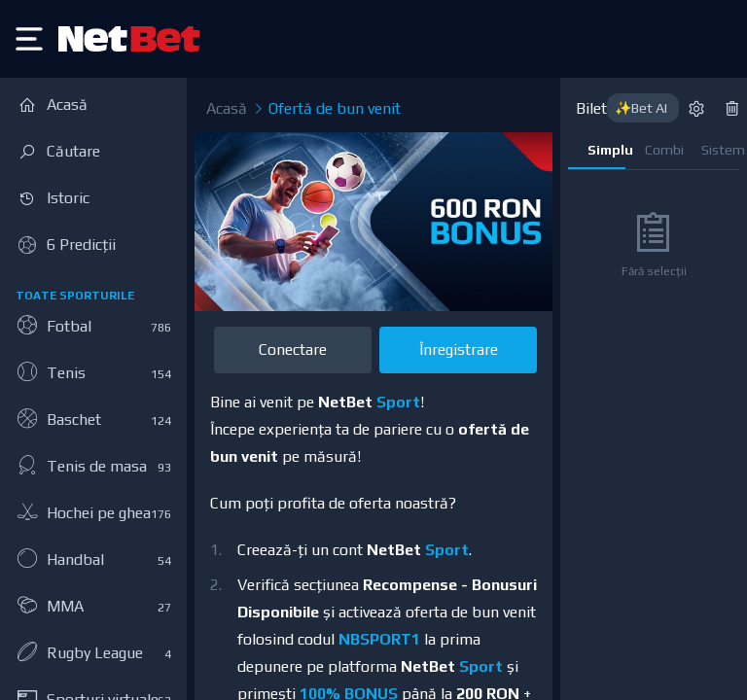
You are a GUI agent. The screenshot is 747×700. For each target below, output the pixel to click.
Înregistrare (459, 350)
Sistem (720, 150)
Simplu (606, 150)
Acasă (227, 108)
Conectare (293, 350)
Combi (664, 150)
